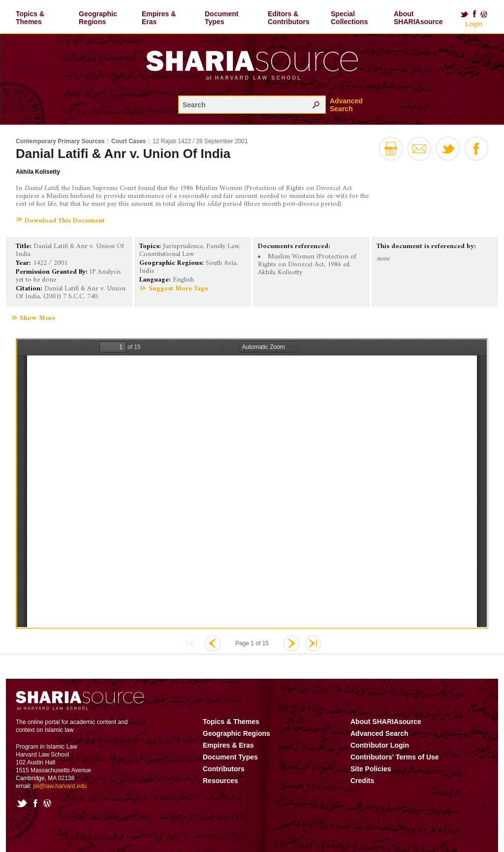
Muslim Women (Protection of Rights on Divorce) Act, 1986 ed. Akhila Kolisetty (307, 265)
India (147, 271)
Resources (220, 781)
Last (313, 643)
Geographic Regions (98, 18)
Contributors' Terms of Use (395, 757)
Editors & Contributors (289, 18)
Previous (213, 643)
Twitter (464, 14)
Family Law (223, 246)
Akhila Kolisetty (38, 172)
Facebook (474, 14)
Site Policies (371, 769)
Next (291, 643)
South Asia (221, 263)
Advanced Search (346, 105)
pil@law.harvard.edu (60, 786)
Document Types (221, 18)
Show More (38, 318)
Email (419, 149)
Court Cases (129, 141)
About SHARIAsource (418, 18)
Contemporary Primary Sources (60, 141)
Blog (484, 14)
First (191, 643)
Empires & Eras (159, 18)
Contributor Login (380, 745)
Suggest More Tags (178, 289)
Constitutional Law (167, 254)
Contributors (224, 769)
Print (391, 149)
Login (474, 24)
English (183, 280)
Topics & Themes (30, 18)
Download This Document (65, 221)
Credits (362, 781)
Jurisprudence (183, 246)
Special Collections (349, 18)
